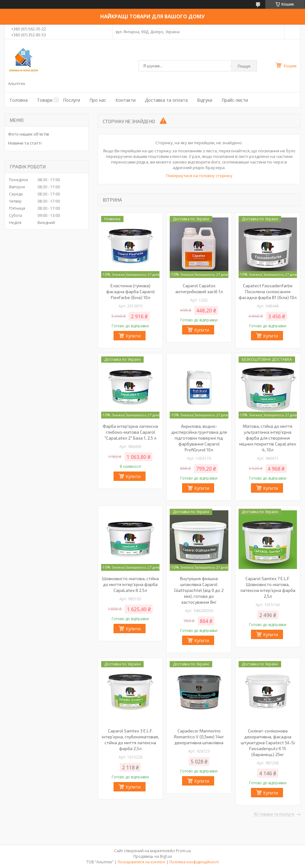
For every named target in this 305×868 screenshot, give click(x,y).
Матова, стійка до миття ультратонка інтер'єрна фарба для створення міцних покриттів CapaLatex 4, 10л (268, 438)
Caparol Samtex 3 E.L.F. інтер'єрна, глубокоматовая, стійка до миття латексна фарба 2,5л (130, 740)
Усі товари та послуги (274, 814)
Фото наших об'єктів (29, 134)
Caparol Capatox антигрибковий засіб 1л (199, 289)
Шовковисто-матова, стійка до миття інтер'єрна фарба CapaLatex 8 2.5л (130, 584)
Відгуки (205, 100)
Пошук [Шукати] (244, 66)
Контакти (126, 100)
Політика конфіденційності (194, 862)
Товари (45, 100)
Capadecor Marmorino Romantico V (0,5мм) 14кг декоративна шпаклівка (199, 737)
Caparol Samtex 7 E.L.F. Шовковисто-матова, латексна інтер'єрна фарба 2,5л (268, 587)
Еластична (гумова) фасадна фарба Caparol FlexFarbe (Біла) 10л (130, 291)
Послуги (72, 100)
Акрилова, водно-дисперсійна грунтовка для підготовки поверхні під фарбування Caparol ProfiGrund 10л (199, 438)
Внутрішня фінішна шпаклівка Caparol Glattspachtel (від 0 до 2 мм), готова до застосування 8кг (199, 590)
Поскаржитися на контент (141, 862)
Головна (19, 100)
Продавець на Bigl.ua (153, 856)
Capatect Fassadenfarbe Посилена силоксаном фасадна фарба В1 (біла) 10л (268, 291)
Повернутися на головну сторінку (199, 176)
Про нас (98, 100)
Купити (133, 336)
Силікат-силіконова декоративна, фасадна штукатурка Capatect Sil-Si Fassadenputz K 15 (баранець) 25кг (268, 743)
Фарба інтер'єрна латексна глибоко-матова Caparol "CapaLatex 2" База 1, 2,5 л (130, 432)
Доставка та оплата (166, 100)
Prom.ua (183, 851)
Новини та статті (25, 143)
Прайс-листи (235, 100)
